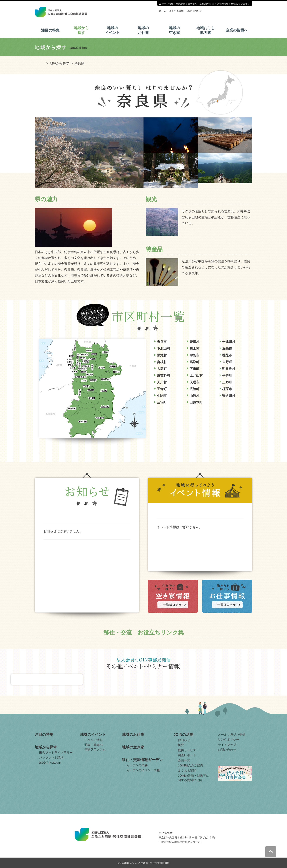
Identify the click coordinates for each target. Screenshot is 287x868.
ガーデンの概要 (137, 765)
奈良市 (162, 342)
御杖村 (162, 362)
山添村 (194, 396)
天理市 (194, 382)
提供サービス (187, 750)
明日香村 (229, 369)
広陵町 (194, 389)
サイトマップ (227, 745)
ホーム (163, 11)
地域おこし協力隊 (206, 30)
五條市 (227, 348)
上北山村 (196, 375)
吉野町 (227, 362)
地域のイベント (112, 30)
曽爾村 (194, 342)
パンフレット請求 (51, 758)
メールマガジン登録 (232, 734)
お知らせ (184, 740)
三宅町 (162, 402)
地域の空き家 (174, 30)
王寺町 (162, 389)
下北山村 (164, 348)
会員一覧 (184, 760)
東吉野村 (164, 375)
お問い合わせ (227, 750)
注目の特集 (50, 30)
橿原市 (227, 389)
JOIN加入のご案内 (190, 765)
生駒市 (162, 396)
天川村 (162, 382)
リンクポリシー (229, 739)
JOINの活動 (183, 735)
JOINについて (194, 11)
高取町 (194, 362)
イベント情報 (93, 740)
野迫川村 (229, 396)
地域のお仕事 (143, 30)
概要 (181, 745)
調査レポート (187, 755)
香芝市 (227, 355)
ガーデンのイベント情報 (143, 770)
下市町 (194, 369)
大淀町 (162, 369)
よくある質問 (176, 11)
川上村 (194, 348)
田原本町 (196, 402)
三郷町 (227, 382)
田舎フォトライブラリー (56, 753)
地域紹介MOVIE (50, 763)
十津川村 (229, 342)
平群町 (227, 375)
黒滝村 (162, 355)
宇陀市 (194, 355)
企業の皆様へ (237, 30)
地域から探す (81, 30)
